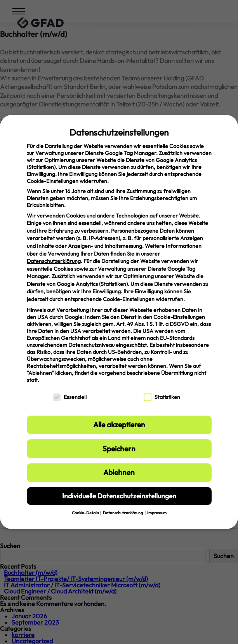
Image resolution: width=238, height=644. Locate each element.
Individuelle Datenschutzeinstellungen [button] (119, 496)
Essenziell (70, 397)
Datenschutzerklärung (54, 261)
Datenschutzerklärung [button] (123, 513)
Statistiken (162, 397)
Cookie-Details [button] (86, 513)
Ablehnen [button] (119, 472)
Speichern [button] (119, 449)
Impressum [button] (157, 513)
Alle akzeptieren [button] (119, 425)
